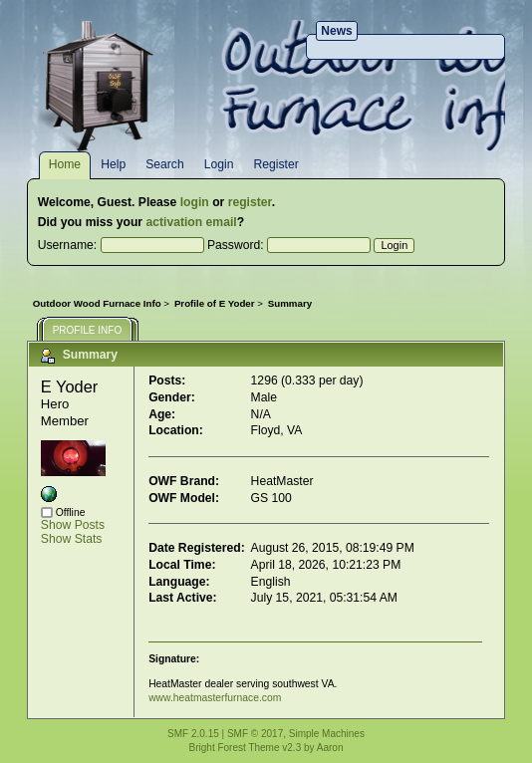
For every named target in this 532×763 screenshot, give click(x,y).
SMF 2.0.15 (193, 734)
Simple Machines (327, 734)
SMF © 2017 (255, 734)
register (250, 202)
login (195, 202)
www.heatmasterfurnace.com (215, 698)
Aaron (330, 748)
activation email (191, 222)
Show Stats (72, 539)
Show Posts (73, 525)
